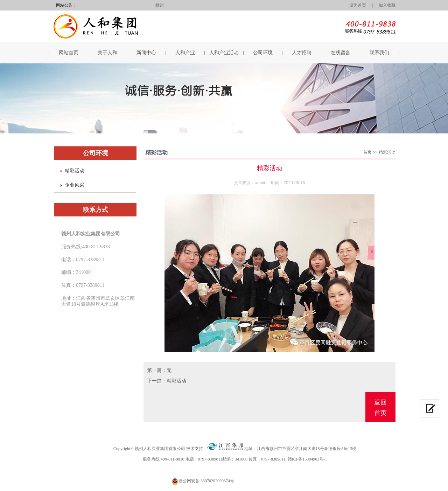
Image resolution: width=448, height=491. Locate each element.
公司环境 (263, 53)
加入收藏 (387, 5)
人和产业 (185, 53)
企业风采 (75, 185)
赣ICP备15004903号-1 (307, 459)
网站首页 (69, 53)
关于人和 (107, 53)
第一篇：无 (159, 370)
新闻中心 (146, 53)
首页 (367, 152)
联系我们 (379, 53)
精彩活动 (75, 171)
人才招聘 (302, 53)
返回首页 (380, 408)
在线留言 (341, 53)
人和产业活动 (224, 53)
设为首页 (356, 5)
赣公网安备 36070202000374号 (206, 481)
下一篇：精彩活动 (167, 381)
